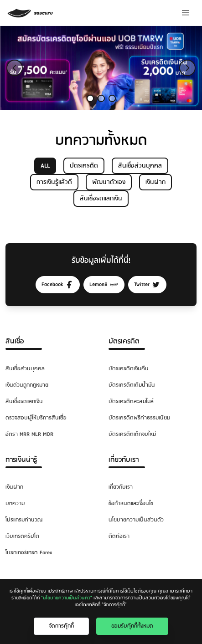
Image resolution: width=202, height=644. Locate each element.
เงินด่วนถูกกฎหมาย (27, 385)
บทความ (15, 503)
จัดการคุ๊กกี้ (61, 626)
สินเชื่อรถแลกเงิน (101, 199)
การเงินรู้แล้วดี (54, 182)
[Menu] (186, 13)
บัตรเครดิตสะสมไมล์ (131, 401)
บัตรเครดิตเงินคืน (129, 369)
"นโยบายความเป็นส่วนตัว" (67, 598)
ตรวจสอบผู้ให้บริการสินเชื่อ (36, 418)
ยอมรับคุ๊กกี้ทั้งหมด (132, 626)
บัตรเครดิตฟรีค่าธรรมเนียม (139, 418)
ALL (45, 166)
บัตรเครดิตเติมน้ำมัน (132, 385)
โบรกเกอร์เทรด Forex (29, 553)
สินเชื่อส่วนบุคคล (140, 166)
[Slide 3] (112, 98)
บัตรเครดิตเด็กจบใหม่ (132, 434)
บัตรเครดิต (84, 166)
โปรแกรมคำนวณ (24, 520)
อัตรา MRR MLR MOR (29, 434)
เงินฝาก (155, 182)
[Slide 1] (90, 98)
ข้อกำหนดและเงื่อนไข (131, 503)
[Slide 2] (101, 98)
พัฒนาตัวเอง (109, 182)
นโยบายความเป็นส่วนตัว (136, 520)
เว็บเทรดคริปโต (22, 536)
